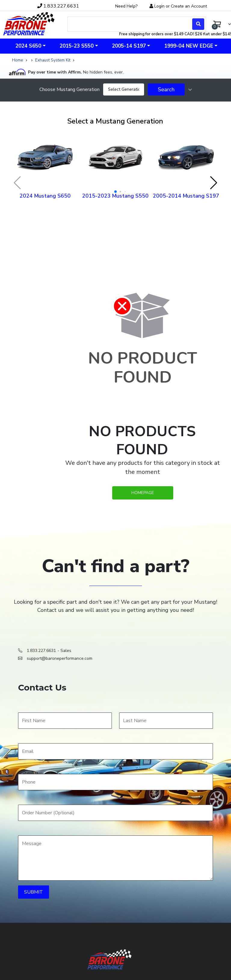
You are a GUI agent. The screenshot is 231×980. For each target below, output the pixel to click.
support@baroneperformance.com (60, 658)
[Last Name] (166, 721)
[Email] (115, 751)
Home (18, 60)
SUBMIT (34, 892)
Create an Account (189, 6)
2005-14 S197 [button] (129, 46)
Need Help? (126, 6)
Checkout (188, 72)
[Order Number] (115, 813)
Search (166, 89)
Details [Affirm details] (213, 72)
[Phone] (115, 782)
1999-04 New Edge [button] (189, 46)
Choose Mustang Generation (69, 89)
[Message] (115, 858)
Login (159, 6)
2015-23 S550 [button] (77, 46)
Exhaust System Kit (53, 60)
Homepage (143, 493)
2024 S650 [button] (28, 46)
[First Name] (65, 721)
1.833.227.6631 (41, 651)
